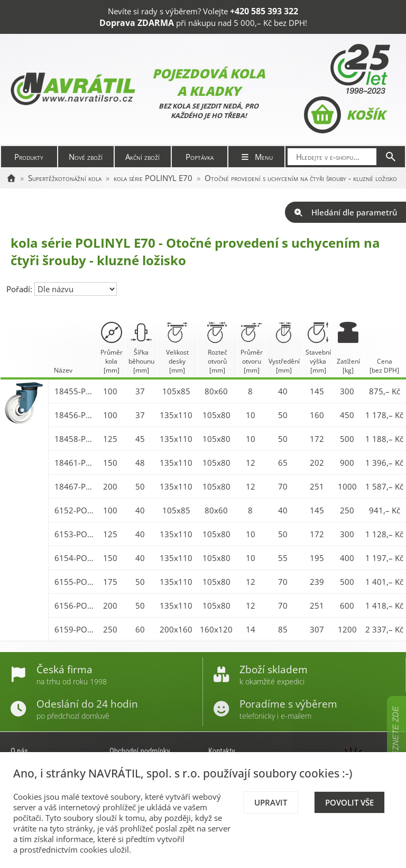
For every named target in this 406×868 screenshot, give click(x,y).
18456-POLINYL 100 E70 (75, 415)
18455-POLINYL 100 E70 (75, 391)
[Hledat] (391, 157)
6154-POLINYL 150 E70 (75, 558)
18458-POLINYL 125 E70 (75, 439)
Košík (344, 115)
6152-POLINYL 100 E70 (75, 510)
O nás (19, 751)
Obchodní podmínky (140, 751)
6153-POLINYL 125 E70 (75, 534)
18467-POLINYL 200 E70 (75, 486)
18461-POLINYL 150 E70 (75, 463)
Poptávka (200, 157)
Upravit (271, 802)
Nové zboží (86, 157)
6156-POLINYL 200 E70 (75, 605)
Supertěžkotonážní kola (65, 178)
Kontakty (222, 751)
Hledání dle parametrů (345, 212)
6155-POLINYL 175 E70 (75, 582)
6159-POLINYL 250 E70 (75, 629)
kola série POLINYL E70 (153, 178)
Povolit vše (349, 802)
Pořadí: (20, 289)
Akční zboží (142, 157)
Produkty (29, 157)
